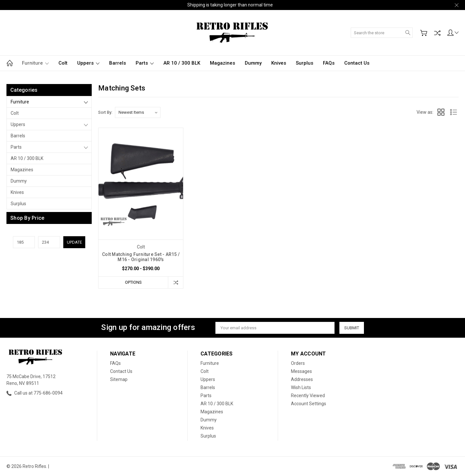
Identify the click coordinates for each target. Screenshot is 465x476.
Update (74, 242)
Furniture (35, 63)
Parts (145, 63)
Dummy (253, 63)
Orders (298, 363)
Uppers (88, 63)
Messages (301, 371)
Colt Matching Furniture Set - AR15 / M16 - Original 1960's (141, 257)
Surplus (305, 63)
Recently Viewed (308, 396)
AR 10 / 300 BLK (182, 63)
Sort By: (105, 112)
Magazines (222, 63)
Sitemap (119, 379)
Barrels (118, 63)
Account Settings (309, 404)
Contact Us (357, 63)
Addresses (302, 379)
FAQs (329, 63)
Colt (63, 63)
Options (133, 282)
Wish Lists (301, 387)
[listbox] (138, 112)
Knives (279, 63)
